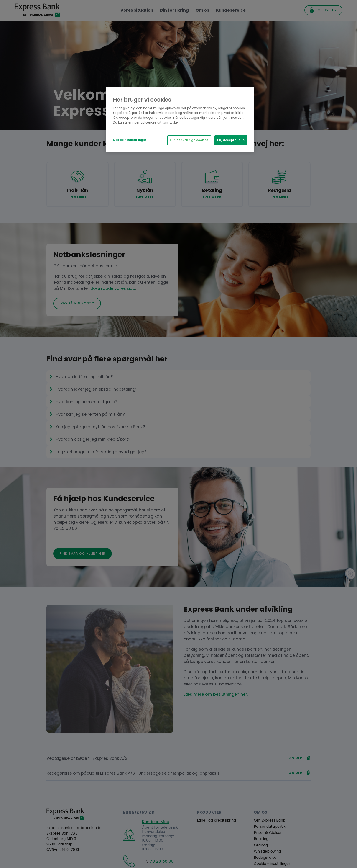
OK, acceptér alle (231, 140)
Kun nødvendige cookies (189, 140)
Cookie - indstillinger (130, 140)
